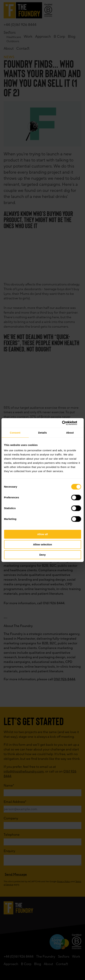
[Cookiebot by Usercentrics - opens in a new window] (66, 423)
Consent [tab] (15, 433)
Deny (42, 555)
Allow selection (42, 544)
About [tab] (70, 433)
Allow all (42, 534)
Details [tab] (43, 433)
